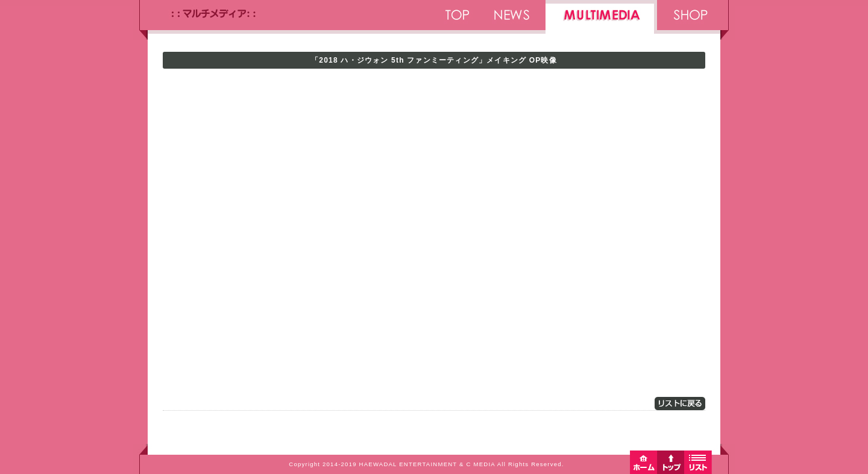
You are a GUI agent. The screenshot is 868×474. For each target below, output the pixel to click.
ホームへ (643, 462)
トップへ (671, 462)
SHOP (689, 20)
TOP (457, 20)
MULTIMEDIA (601, 20)
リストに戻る (680, 404)
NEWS (512, 20)
